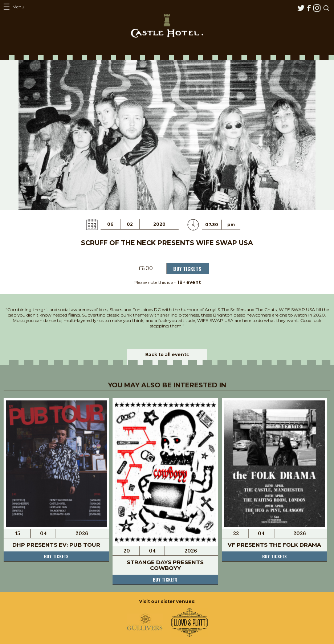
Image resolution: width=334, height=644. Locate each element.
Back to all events (167, 354)
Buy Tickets (187, 268)
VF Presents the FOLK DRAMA (274, 545)
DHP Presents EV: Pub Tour (56, 545)
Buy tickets (56, 556)
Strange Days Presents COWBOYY (165, 565)
